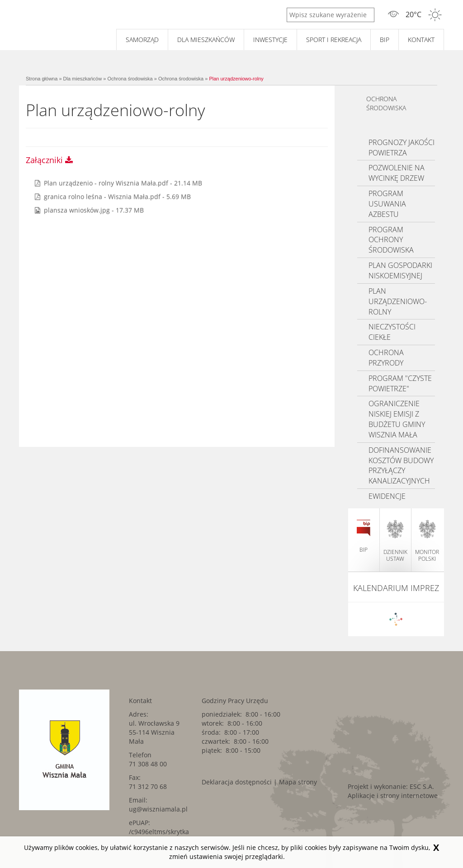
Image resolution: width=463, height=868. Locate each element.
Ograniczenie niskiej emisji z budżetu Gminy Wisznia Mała (397, 419)
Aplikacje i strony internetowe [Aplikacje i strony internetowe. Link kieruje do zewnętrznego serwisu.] (393, 795)
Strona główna (42, 79)
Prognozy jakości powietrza (402, 148)
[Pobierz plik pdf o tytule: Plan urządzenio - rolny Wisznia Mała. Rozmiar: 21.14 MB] (118, 183)
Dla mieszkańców (206, 40)
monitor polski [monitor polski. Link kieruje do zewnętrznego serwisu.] (427, 541)
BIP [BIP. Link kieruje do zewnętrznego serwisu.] (385, 40)
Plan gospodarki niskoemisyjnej (400, 270)
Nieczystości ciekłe (392, 332)
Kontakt (421, 40)
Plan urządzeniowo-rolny (236, 79)
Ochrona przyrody (386, 358)
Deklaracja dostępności (237, 782)
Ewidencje (387, 496)
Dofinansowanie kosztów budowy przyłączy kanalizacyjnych (401, 466)
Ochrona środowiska (130, 79)
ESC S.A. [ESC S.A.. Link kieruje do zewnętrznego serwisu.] (422, 786)
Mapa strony (298, 782)
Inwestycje (270, 40)
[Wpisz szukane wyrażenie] (331, 15)
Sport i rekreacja (334, 40)
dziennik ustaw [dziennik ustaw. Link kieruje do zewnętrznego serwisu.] (395, 541)
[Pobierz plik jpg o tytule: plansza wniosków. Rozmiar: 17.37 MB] (89, 210)
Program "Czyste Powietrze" (400, 383)
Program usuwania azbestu (387, 204)
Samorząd (142, 40)
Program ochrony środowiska (391, 240)
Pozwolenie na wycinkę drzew (397, 173)
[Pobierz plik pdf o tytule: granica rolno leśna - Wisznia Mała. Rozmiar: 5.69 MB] (113, 196)
